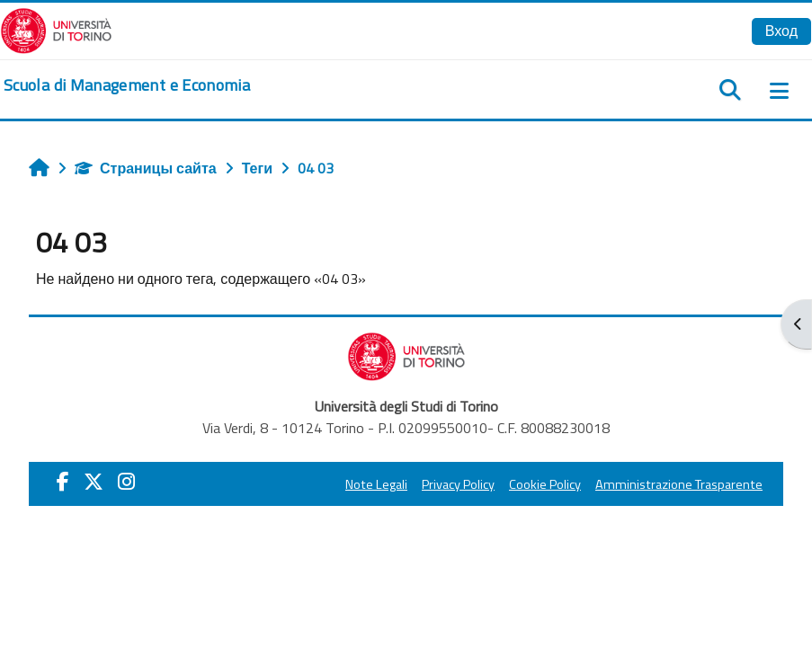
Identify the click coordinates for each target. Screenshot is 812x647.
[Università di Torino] (56, 29)
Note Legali (376, 484)
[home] (127, 85)
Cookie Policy (545, 484)
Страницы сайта (146, 168)
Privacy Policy (458, 484)
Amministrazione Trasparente (679, 484)
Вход (781, 31)
